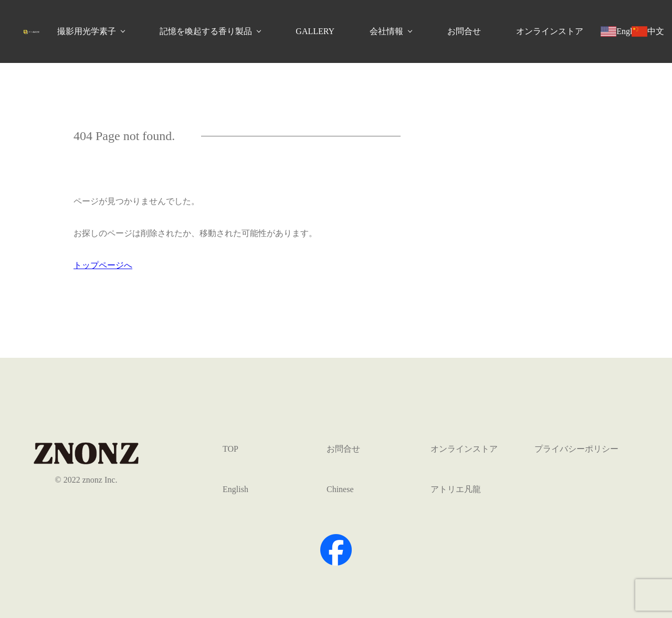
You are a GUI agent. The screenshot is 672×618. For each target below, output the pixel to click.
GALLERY (315, 31)
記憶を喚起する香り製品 (206, 31)
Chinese (340, 489)
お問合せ (464, 31)
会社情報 (386, 31)
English (235, 489)
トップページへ (103, 265)
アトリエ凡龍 (456, 489)
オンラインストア (550, 31)
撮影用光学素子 (87, 31)
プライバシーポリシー (576, 449)
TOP (230, 449)
